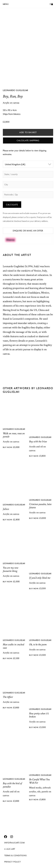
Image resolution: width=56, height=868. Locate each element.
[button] (6, 4)
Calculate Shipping (28, 140)
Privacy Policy (13, 862)
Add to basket (28, 132)
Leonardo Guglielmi (15, 90)
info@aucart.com (14, 843)
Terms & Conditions (16, 855)
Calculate (12, 205)
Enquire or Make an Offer (28, 231)
